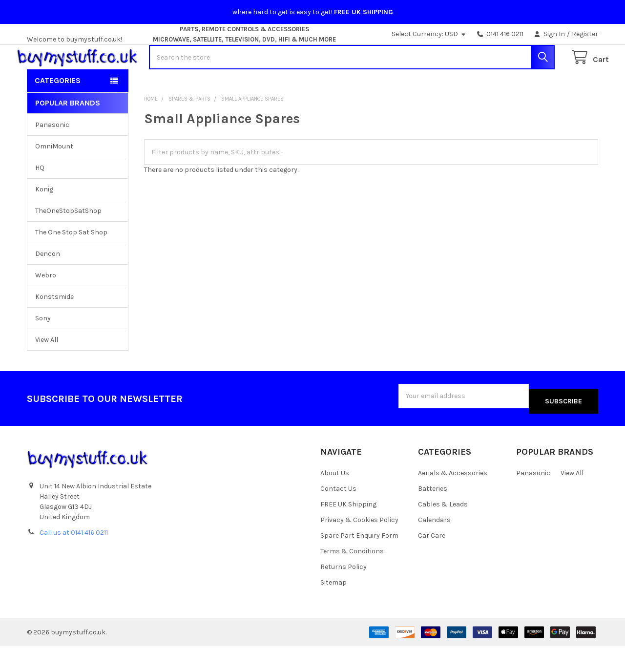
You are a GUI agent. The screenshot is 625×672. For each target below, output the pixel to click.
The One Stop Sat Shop (71, 263)
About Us (335, 499)
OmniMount (54, 178)
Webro (46, 306)
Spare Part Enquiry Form (359, 561)
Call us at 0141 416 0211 (74, 559)
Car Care (432, 561)
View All (47, 371)
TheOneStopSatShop (68, 242)
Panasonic (52, 156)
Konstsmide (54, 328)
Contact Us (338, 514)
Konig (44, 220)
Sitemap (333, 608)
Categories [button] (58, 112)
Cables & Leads (443, 530)
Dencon (48, 285)
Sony (43, 349)
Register (585, 34)
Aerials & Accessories (453, 499)
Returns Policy (344, 593)
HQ (40, 199)
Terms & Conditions (352, 577)
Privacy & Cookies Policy (359, 546)
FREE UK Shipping (348, 530)
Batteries (433, 514)
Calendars (434, 546)
